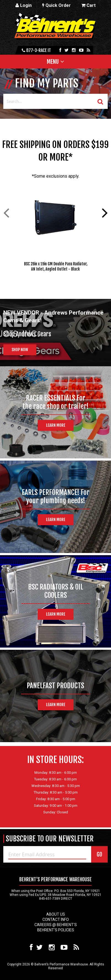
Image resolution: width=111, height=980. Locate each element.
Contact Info (56, 920)
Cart (88, 5)
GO (99, 854)
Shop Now (20, 350)
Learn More (56, 425)
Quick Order (56, 5)
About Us (56, 914)
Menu (53, 62)
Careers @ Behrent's (56, 925)
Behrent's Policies (56, 930)
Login (24, 5)
